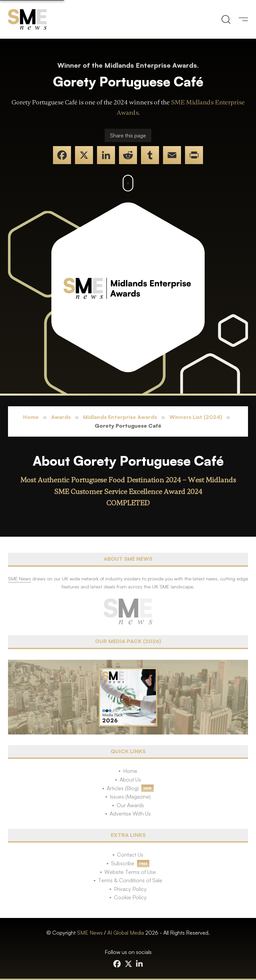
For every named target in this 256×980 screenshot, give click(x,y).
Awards (61, 417)
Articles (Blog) (123, 788)
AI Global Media (126, 933)
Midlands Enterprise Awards (120, 417)
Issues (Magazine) (130, 797)
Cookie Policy (130, 897)
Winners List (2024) (196, 417)
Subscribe (123, 863)
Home (31, 417)
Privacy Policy (130, 889)
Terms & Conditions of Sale (130, 880)
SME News (90, 933)
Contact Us (130, 855)
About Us (130, 780)
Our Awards (130, 805)
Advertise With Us (130, 814)
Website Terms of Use (130, 872)
